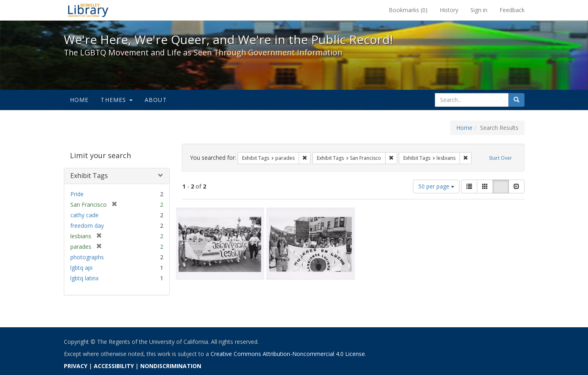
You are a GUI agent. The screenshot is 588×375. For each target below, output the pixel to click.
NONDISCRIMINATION (171, 366)
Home (79, 100)
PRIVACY (76, 366)
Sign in (479, 10)
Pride (77, 194)
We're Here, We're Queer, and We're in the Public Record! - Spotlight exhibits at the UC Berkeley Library (88, 10)
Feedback (512, 10)
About (156, 100)
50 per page (436, 186)
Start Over (501, 158)
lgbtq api (81, 268)
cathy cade (84, 215)
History (449, 10)
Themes (116, 100)
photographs (87, 257)
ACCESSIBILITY (114, 366)
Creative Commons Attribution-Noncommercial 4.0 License (288, 354)
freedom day (87, 226)
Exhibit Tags (89, 176)
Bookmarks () (408, 10)
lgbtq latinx (84, 278)
